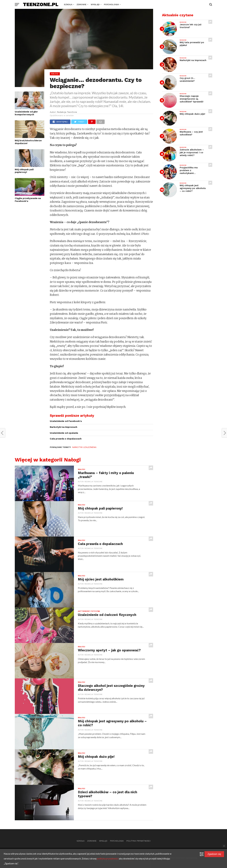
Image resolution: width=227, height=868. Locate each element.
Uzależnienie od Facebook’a (66, 421)
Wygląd (95, 4)
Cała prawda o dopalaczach (66, 439)
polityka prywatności (108, 858)
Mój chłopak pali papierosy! (24, 171)
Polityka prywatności (138, 841)
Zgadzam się (214, 854)
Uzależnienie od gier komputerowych (26, 113)
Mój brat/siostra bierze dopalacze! (28, 142)
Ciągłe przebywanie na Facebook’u (28, 200)
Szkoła (68, 4)
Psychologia (111, 4)
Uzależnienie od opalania (64, 433)
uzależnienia (89, 447)
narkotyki (77, 447)
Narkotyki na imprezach (63, 427)
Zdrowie (82, 4)
